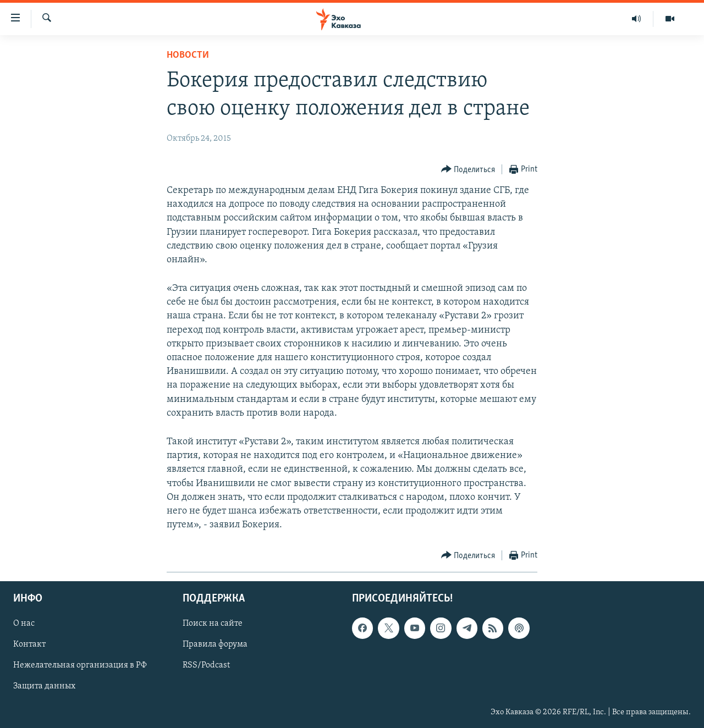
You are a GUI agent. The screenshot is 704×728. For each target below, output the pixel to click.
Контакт (29, 645)
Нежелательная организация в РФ (80, 666)
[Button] (468, 170)
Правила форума (215, 645)
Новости (188, 55)
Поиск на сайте (213, 624)
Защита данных (44, 687)
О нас (24, 624)
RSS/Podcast (206, 666)
